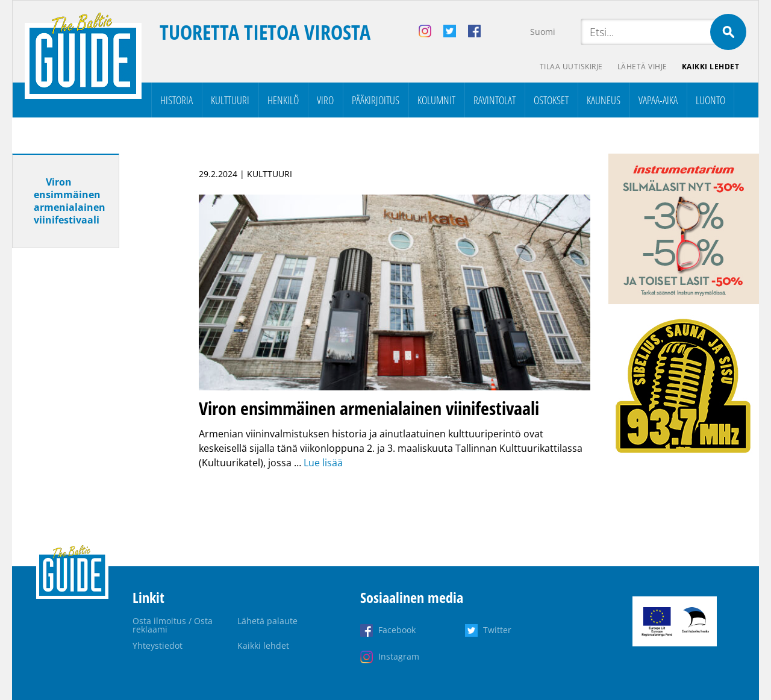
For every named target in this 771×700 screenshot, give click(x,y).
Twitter (497, 630)
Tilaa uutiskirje (571, 67)
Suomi (543, 32)
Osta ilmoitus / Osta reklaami (173, 625)
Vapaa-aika (658, 100)
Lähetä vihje (642, 67)
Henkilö (283, 100)
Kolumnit (436, 100)
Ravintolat (495, 100)
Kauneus (604, 100)
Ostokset (551, 100)
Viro (325, 100)
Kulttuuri (230, 100)
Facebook (397, 630)
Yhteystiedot (158, 645)
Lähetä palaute (267, 621)
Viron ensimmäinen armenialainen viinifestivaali (70, 201)
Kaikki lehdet (711, 67)
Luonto (710, 100)
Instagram (399, 656)
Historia (176, 100)
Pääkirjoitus (376, 100)
